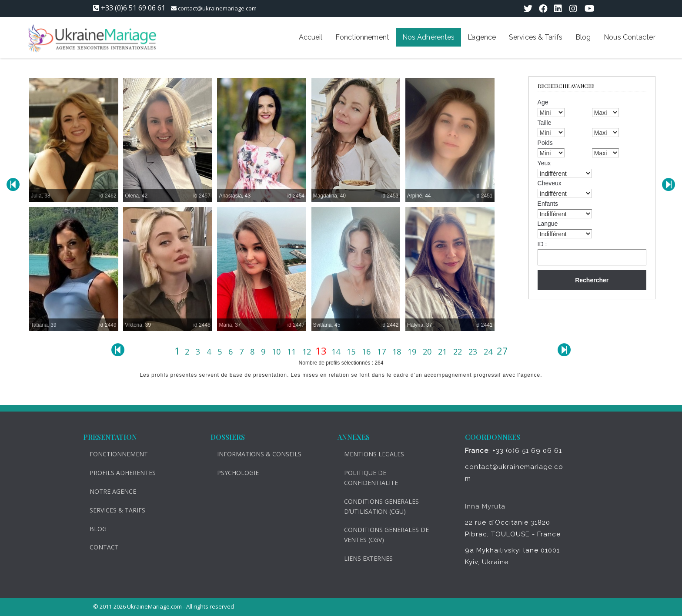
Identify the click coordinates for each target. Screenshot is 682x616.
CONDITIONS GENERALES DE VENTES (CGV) (382, 535)
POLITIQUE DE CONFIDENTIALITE (366, 478)
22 (459, 352)
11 (293, 352)
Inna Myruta (480, 506)
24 (489, 352)
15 (352, 352)
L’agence (482, 37)
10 (277, 352)
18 (398, 352)
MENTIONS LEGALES (369, 454)
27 (502, 351)
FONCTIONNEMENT (114, 454)
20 (428, 352)
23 (474, 352)
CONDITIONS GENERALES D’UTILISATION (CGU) (377, 506)
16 (367, 352)
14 (337, 352)
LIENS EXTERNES (364, 558)
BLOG (93, 529)
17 (383, 352)
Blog (583, 37)
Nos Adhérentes (428, 37)
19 (413, 352)
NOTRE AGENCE (108, 491)
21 (443, 352)
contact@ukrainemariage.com (217, 8)
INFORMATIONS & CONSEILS (254, 454)
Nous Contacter (629, 37)
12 (308, 352)
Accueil (311, 37)
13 (322, 351)
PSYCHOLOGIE (233, 473)
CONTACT (99, 547)
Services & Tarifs (536, 37)
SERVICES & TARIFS (113, 510)
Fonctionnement (362, 37)
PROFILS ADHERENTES (118, 473)
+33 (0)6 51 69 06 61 (133, 8)
